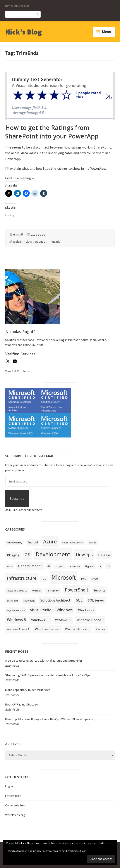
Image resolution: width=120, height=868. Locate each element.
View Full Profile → (17, 371)
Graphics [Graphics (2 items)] (60, 566)
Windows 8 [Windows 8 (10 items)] (16, 620)
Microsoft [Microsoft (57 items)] (63, 577)
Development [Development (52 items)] (53, 554)
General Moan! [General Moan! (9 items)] (30, 566)
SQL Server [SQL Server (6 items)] (96, 600)
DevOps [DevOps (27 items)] (84, 554)
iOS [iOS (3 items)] (44, 579)
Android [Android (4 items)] (33, 542)
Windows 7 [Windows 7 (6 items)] (86, 610)
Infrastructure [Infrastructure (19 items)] (22, 578)
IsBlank (18, 242)
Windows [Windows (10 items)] (65, 610)
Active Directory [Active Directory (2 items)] (15, 543)
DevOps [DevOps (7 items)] (104, 555)
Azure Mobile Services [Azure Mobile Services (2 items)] (73, 543)
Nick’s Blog (24, 32)
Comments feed (16, 805)
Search (37, 14)
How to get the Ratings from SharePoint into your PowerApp (52, 132)
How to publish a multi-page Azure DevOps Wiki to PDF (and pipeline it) (51, 719)
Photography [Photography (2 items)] (53, 591)
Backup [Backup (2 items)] (93, 543)
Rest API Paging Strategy (21, 704)
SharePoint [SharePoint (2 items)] (12, 601)
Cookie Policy (79, 851)
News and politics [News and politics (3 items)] (17, 590)
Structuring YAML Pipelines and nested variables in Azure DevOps (48, 675)
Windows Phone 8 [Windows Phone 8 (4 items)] (18, 629)
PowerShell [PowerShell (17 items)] (76, 590)
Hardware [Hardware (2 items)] (75, 566)
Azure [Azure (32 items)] (50, 541)
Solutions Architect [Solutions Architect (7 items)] (55, 600)
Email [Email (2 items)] (10, 566)
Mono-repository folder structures (28, 690)
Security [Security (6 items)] (99, 590)
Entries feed (13, 796)
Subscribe (17, 499)
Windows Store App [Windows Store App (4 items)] (78, 629)
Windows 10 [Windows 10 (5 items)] (63, 620)
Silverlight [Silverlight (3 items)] (29, 601)
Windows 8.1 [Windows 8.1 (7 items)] (40, 620)
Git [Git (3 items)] (49, 566)
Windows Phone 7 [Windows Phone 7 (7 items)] (90, 620)
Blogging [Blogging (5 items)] (13, 555)
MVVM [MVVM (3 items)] (95, 579)
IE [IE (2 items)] (100, 566)
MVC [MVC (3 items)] (84, 579)
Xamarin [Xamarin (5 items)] (101, 629)
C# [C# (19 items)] (27, 555)
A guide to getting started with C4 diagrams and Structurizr (44, 661)
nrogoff (18, 234)
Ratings (40, 242)
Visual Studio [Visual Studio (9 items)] (41, 610)
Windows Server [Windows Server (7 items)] (47, 629)
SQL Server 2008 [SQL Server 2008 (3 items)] (16, 610)
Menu (107, 32)
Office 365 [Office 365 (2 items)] (37, 591)
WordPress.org (15, 815)
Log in (9, 786)
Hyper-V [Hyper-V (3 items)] (90, 566)
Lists (29, 242)
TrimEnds (54, 242)
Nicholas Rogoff (20, 332)
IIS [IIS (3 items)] (108, 566)
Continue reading (20, 178)
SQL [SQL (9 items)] (79, 600)
